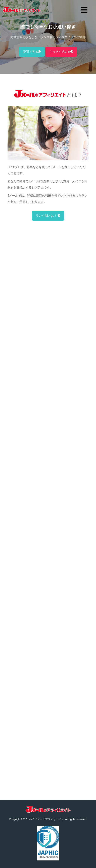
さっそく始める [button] (61, 52)
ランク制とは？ (48, 216)
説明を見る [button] (32, 52)
